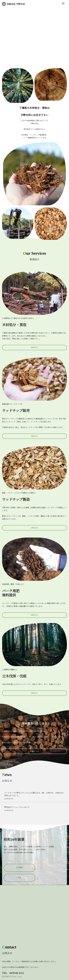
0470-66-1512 (17, 973)
